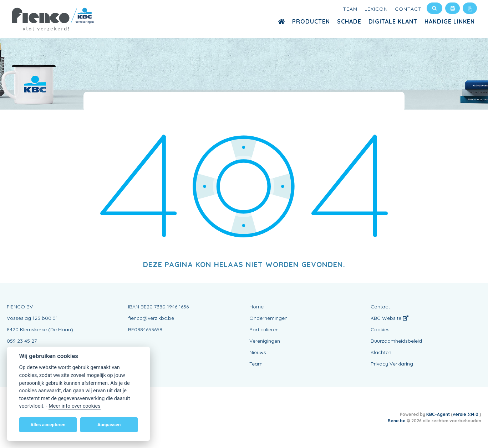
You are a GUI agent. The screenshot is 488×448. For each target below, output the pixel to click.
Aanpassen (109, 425)
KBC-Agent (438, 414)
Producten (311, 21)
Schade (349, 21)
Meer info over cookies (74, 406)
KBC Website (390, 318)
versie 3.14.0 (466, 414)
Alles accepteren (48, 425)
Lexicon (376, 9)
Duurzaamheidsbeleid (396, 341)
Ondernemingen (268, 318)
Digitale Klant (393, 21)
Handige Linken (450, 21)
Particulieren (264, 329)
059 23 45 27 (22, 341)
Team (350, 9)
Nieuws (258, 352)
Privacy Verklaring (392, 364)
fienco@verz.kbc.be (151, 318)
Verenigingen (265, 341)
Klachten (381, 352)
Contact (408, 9)
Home (256, 307)
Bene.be (397, 421)
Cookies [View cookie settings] (380, 329)
